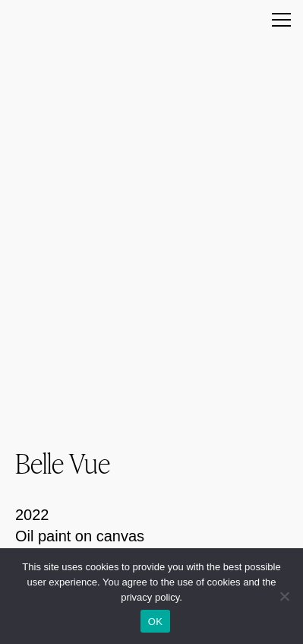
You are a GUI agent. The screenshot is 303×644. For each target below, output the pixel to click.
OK (155, 622)
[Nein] (284, 596)
